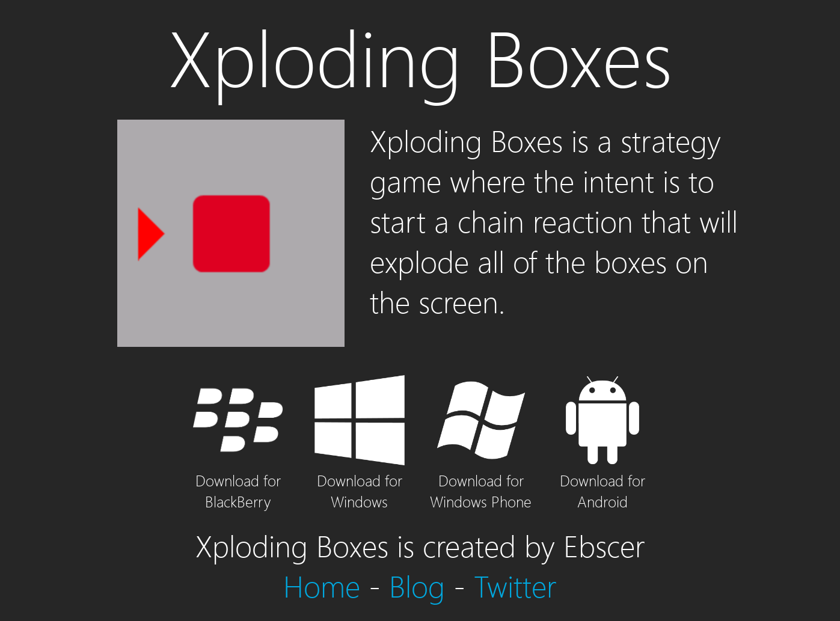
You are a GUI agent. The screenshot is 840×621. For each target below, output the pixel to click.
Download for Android (602, 480)
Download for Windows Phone (481, 480)
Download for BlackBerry (238, 480)
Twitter (515, 585)
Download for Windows (360, 480)
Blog (417, 585)
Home (322, 585)
